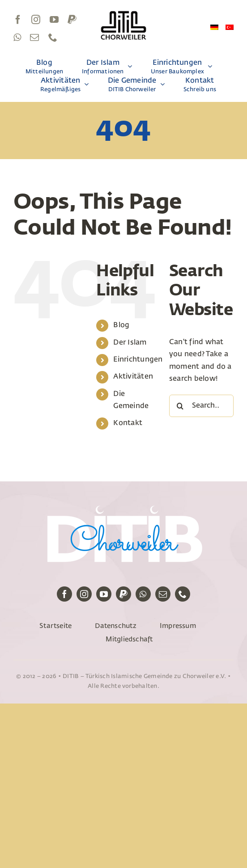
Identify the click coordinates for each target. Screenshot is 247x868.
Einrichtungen (138, 360)
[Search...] (201, 406)
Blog (121, 325)
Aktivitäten (133, 377)
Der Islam (130, 343)
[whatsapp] (17, 38)
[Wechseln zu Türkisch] (230, 29)
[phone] (53, 38)
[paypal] (72, 20)
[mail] (34, 38)
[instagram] (36, 20)
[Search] (180, 406)
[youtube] (54, 20)
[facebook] (18, 20)
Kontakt (128, 423)
